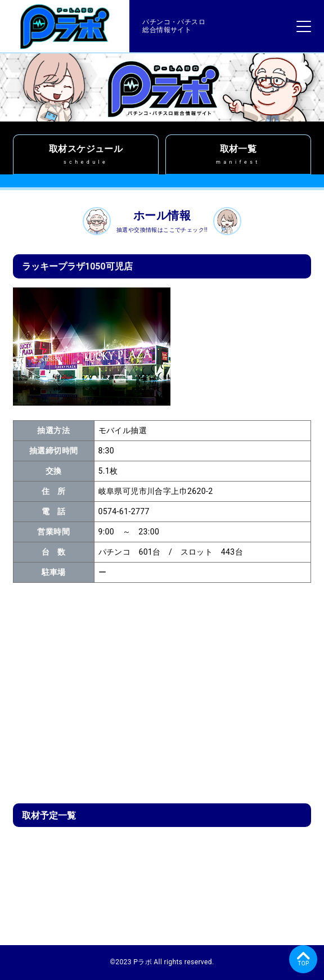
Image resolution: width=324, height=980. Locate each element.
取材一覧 (238, 154)
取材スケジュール (86, 154)
